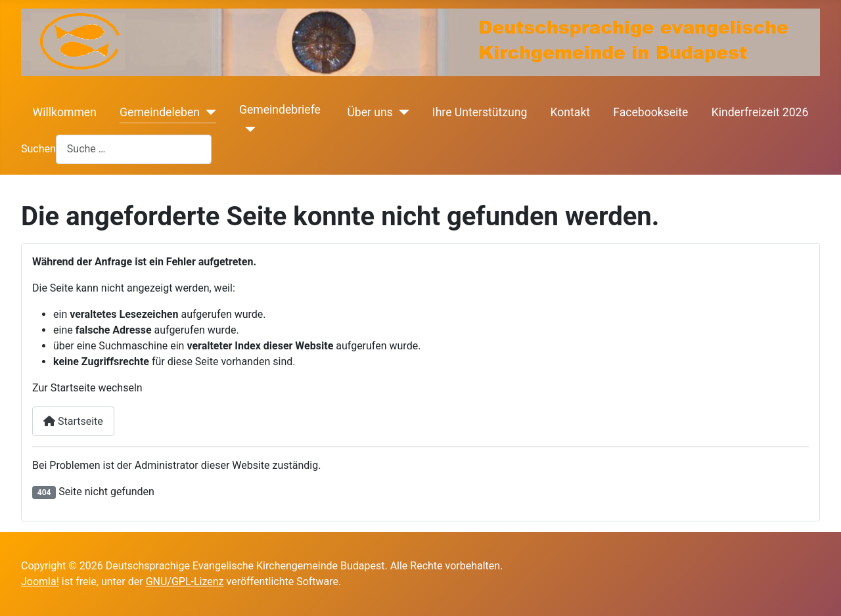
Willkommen (65, 112)
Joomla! (40, 582)
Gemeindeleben (160, 112)
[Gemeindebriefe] (247, 129)
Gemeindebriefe (280, 110)
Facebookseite (650, 112)
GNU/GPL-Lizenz (185, 582)
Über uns (370, 112)
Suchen (38, 149)
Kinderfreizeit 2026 (760, 112)
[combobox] (134, 149)
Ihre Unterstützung (480, 112)
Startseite (73, 421)
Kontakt (571, 112)
